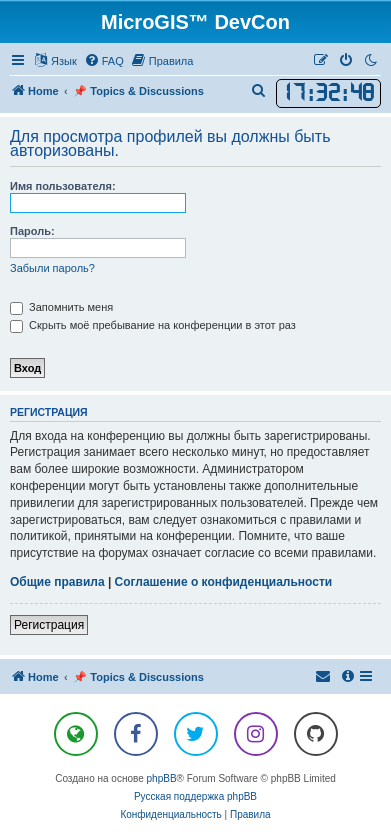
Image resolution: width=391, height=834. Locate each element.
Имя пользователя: (63, 186)
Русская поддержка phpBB (195, 796)
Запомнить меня (61, 307)
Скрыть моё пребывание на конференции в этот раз (153, 325)
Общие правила (57, 582)
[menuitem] (104, 61)
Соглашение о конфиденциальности (224, 582)
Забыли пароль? (52, 268)
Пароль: (32, 231)
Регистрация (49, 625)
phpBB (162, 778)
